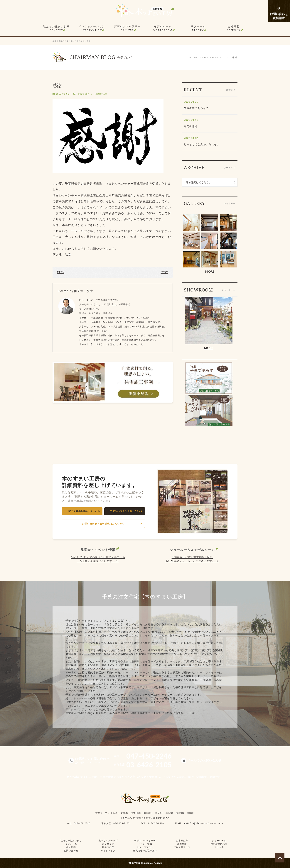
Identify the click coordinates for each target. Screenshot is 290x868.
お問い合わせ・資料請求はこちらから (103, 524)
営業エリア (101, 813)
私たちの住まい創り (56, 28)
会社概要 (234, 28)
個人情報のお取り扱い (145, 851)
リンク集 (219, 847)
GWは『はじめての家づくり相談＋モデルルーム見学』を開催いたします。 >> (98, 559)
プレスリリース (182, 847)
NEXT (164, 272)
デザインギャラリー (127, 28)
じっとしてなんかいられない (202, 144)
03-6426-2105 (122, 823)
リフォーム (198, 28)
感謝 (235, 57)
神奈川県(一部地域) (141, 813)
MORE (210, 271)
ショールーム (219, 841)
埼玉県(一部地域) (164, 813)
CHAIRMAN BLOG (215, 57)
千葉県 (114, 813)
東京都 (124, 813)
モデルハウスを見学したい (125, 511)
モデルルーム (163, 28)
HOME (194, 57)
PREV (61, 272)
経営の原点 (191, 126)
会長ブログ (84, 94)
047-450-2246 (82, 823)
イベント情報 (145, 844)
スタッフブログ (145, 847)
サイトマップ (108, 851)
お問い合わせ (71, 851)
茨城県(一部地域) (186, 813)
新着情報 (182, 844)
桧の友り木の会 (219, 844)
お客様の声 (182, 841)
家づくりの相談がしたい (82, 511)
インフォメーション (92, 28)
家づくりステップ (108, 841)
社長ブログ (108, 847)
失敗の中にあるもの (196, 108)
